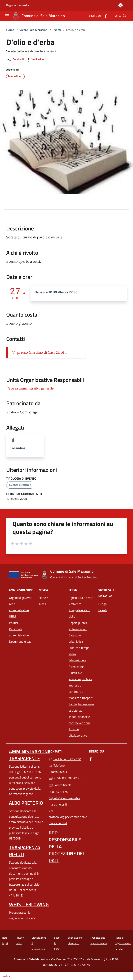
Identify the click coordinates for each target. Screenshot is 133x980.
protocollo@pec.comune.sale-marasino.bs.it (66, 817)
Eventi (57, 30)
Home (10, 30)
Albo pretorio (26, 803)
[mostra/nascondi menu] (7, 16)
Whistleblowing (29, 904)
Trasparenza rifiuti (25, 851)
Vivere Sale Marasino (33, 30)
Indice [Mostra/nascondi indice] (6, 976)
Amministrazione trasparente (30, 755)
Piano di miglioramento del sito (123, 943)
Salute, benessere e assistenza (81, 707)
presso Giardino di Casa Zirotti (42, 352)
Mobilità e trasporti (81, 697)
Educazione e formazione (77, 663)
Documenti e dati (20, 642)
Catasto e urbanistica (76, 638)
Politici (13, 623)
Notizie (43, 598)
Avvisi (43, 604)
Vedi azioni (35, 60)
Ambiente (75, 604)
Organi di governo (21, 598)
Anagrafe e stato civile (79, 613)
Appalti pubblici (78, 623)
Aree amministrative (19, 607)
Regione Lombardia (17, 5)
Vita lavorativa (78, 735)
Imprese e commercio (76, 688)
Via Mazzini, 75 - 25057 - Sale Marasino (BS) (66, 759)
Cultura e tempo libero (79, 651)
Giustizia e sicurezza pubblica (80, 676)
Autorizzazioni (78, 629)
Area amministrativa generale (30, 388)
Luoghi (103, 604)
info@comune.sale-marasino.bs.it (64, 801)
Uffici (12, 616)
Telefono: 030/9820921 (58, 769)
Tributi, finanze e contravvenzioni (79, 720)
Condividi (15, 60)
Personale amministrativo (19, 632)
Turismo (74, 729)
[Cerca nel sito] (125, 16)
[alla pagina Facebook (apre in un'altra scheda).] (104, 16)
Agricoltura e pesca (81, 598)
